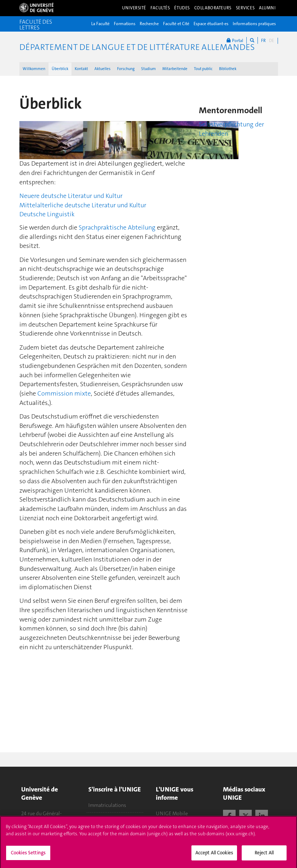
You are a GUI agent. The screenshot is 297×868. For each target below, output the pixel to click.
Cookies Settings (28, 856)
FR (263, 41)
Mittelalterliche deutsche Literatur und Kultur (83, 205)
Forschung (126, 69)
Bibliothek (228, 69)
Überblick (60, 69)
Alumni (267, 8)
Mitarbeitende (175, 69)
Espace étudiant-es (211, 24)
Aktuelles (103, 69)
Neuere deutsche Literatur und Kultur (71, 196)
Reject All (264, 856)
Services (245, 8)
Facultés (160, 8)
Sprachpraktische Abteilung (117, 227)
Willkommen (34, 69)
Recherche (149, 24)
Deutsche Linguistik (47, 214)
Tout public (203, 69)
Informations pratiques (254, 24)
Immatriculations (107, 805)
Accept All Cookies (214, 856)
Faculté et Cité (176, 24)
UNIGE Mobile (172, 813)
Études (182, 8)
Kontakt (81, 69)
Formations (125, 24)
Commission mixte (64, 393)
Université (134, 8)
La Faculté (100, 24)
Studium (148, 69)
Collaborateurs (213, 8)
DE (272, 41)
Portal (235, 40)
